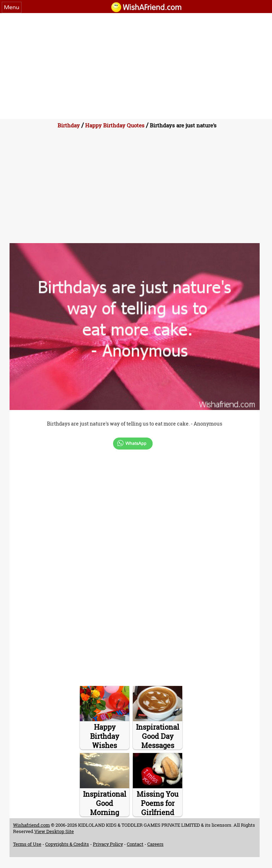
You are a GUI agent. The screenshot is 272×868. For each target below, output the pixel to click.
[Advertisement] (136, 66)
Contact (135, 844)
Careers (155, 844)
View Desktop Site (54, 831)
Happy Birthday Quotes (115, 125)
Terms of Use (27, 844)
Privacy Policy (108, 844)
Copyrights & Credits (67, 844)
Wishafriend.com (31, 825)
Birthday (69, 125)
